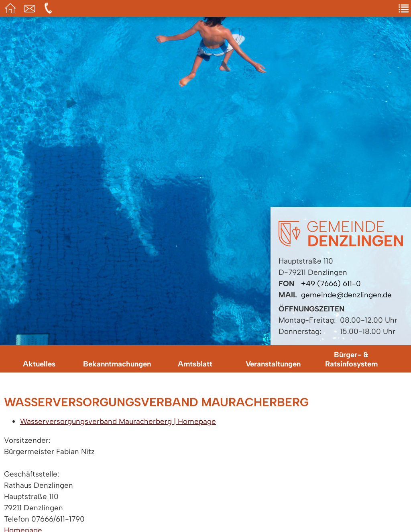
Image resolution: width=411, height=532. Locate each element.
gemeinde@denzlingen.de (346, 295)
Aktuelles (39, 364)
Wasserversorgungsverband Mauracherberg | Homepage (118, 421)
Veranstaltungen (273, 364)
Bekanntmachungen (117, 364)
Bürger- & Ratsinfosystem (351, 359)
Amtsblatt (195, 364)
